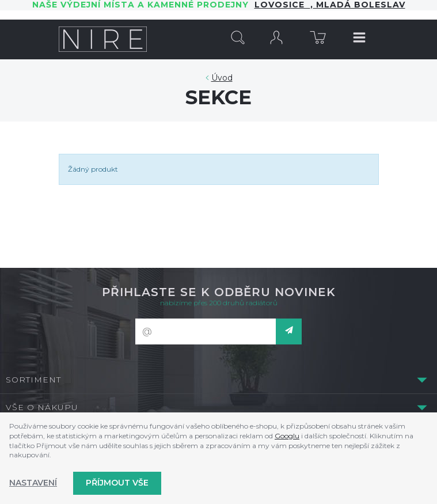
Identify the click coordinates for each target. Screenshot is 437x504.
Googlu (287, 436)
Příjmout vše (117, 483)
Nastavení (33, 483)
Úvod (222, 78)
